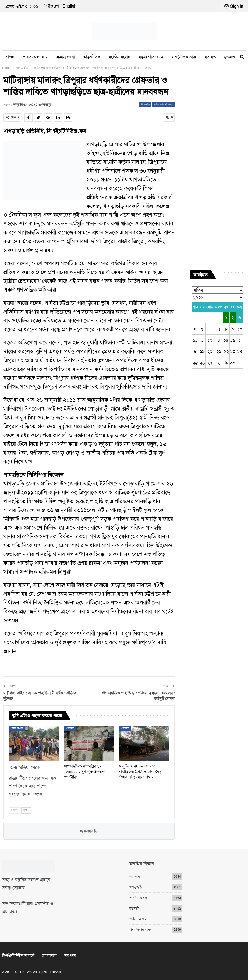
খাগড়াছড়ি (145, 104)
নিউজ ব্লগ (51, 6)
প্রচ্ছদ (10, 57)
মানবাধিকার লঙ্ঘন (140, 930)
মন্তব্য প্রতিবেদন (151, 57)
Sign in (234, 6)
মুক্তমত (230, 57)
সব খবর (134, 876)
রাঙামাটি (134, 908)
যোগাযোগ (49, 955)
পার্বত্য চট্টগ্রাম (33, 57)
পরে (26, 810)
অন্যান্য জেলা (65, 57)
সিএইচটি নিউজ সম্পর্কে (18, 955)
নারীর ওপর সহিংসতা (163, 104)
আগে (14, 810)
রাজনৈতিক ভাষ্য (184, 57)
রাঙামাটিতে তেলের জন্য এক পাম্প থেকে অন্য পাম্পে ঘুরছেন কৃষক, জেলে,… (33, 786)
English (69, 6)
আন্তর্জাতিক (92, 57)
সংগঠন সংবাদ (119, 57)
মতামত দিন (89, 831)
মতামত (210, 57)
